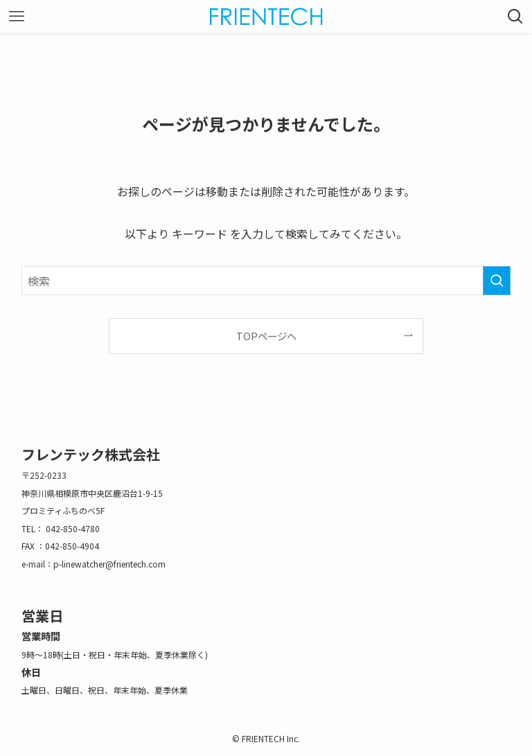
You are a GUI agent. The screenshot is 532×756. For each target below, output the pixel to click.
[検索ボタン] (515, 17)
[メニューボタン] (17, 17)
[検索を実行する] (497, 281)
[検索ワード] (266, 281)
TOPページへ (266, 336)
